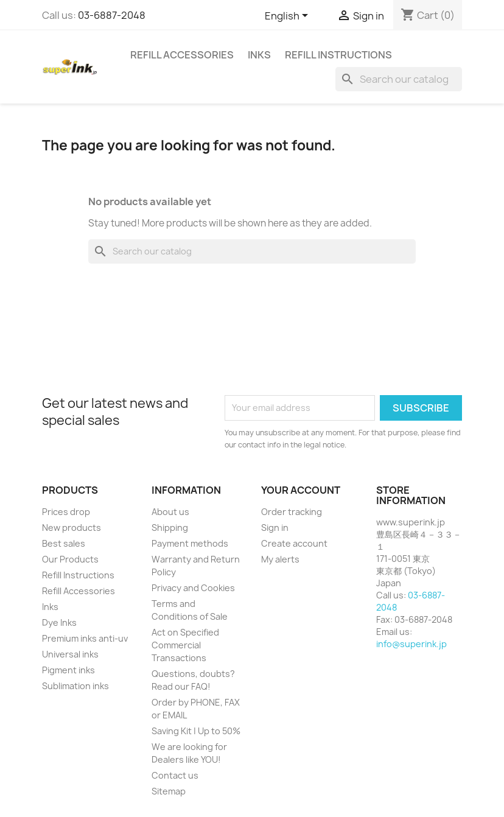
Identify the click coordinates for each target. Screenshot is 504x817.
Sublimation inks (75, 686)
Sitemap (169, 791)
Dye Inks (59, 622)
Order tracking (292, 512)
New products (72, 528)
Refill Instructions (338, 55)
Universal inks (70, 654)
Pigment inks (68, 670)
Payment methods (190, 543)
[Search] (399, 79)
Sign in (275, 528)
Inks (259, 55)
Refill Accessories (182, 55)
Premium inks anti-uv (85, 638)
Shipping (170, 528)
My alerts (280, 559)
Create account (294, 543)
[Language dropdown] (289, 16)
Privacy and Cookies (193, 588)
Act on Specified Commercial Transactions (185, 645)
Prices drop (66, 512)
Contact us (175, 775)
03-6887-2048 (112, 15)
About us (170, 512)
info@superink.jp (411, 644)
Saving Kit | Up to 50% (196, 731)
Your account (301, 490)
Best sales (64, 543)
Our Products (70, 559)
